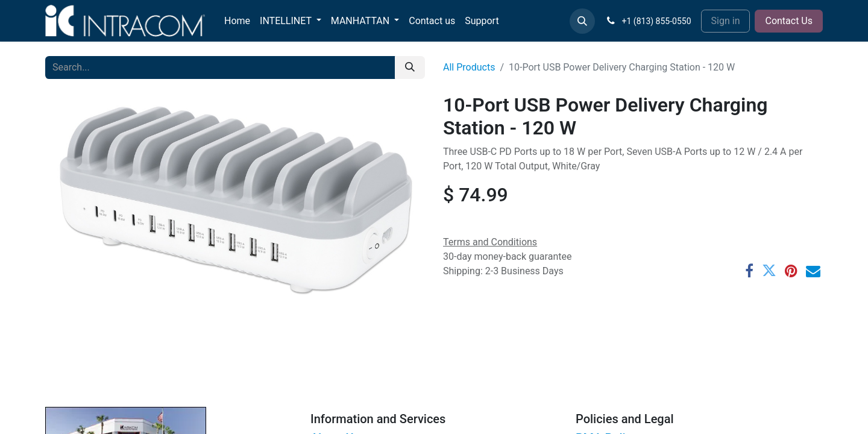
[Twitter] (769, 271)
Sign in (726, 21)
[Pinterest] (791, 271)
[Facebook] (749, 271)
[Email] (813, 271)
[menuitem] (237, 21)
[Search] (410, 68)
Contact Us (789, 21)
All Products (469, 67)
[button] (582, 21)
